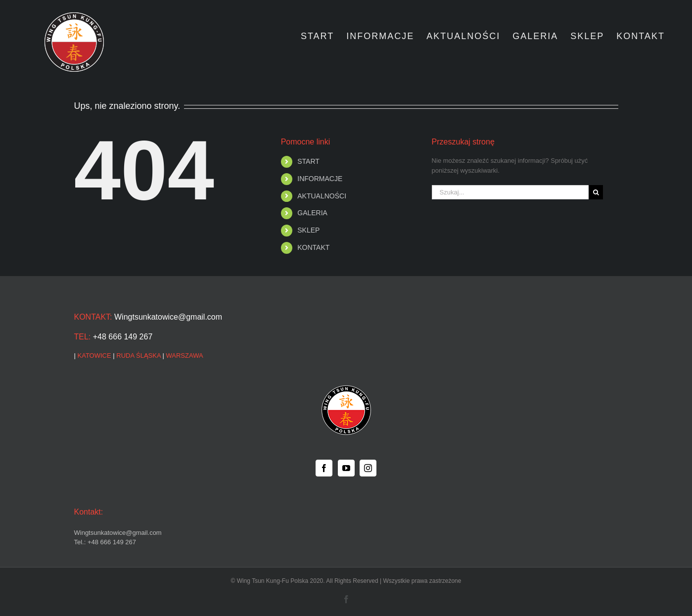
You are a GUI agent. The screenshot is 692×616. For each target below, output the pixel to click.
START (308, 161)
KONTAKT (313, 247)
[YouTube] (346, 468)
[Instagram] (368, 468)
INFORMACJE (320, 179)
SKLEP (308, 230)
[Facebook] (324, 468)
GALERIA (312, 213)
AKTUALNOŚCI (322, 196)
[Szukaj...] (510, 192)
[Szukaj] (596, 192)
